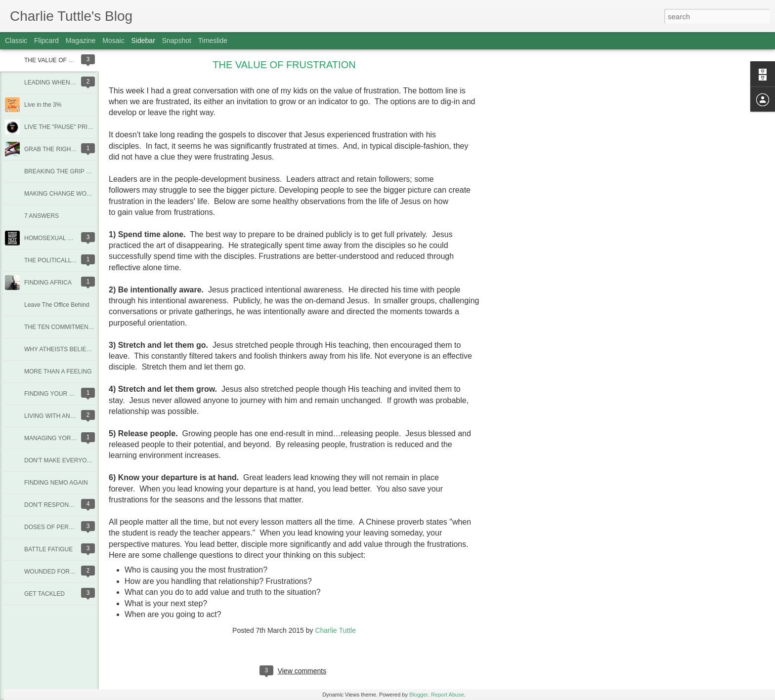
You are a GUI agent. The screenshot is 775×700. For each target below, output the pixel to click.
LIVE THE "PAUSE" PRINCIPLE (66, 127)
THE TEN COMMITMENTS (60, 327)
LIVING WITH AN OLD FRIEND (66, 416)
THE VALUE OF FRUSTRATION (67, 60)
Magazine (81, 41)
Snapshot (177, 41)
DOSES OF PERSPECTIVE (61, 527)
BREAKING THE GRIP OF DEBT (68, 171)
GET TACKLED (44, 594)
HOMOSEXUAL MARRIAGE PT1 (68, 238)
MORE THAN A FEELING (58, 371)
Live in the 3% (43, 105)
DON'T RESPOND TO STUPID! (66, 505)
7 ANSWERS (42, 216)
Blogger (419, 695)
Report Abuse (448, 695)
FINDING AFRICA (48, 283)
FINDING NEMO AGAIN (56, 483)
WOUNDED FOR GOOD (57, 572)
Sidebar (143, 41)
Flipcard (46, 41)
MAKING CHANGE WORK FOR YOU (74, 194)
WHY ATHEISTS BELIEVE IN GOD (71, 349)
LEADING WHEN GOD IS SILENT (69, 82)
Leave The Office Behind (57, 305)
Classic (16, 41)
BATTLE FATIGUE (48, 549)
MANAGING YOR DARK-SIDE (65, 438)
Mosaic (113, 41)
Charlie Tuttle (335, 630)
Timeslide (213, 41)
